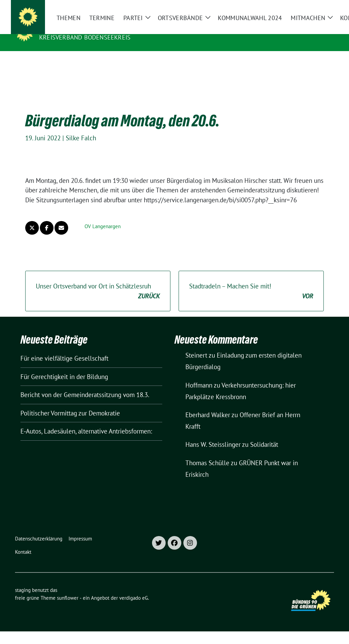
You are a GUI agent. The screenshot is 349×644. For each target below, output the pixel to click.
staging (54, 28)
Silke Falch (81, 127)
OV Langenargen (103, 216)
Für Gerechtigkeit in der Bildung (64, 366)
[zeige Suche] (322, 7)
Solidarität (264, 434)
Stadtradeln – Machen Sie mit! (251, 281)
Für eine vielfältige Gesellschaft (64, 348)
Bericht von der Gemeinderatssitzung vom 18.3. (85, 384)
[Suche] (312, 7)
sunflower (68, 587)
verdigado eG (134, 587)
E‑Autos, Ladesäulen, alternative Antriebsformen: (86, 421)
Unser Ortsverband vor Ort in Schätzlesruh (98, 281)
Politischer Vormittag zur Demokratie (70, 403)
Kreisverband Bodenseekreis (85, 37)
